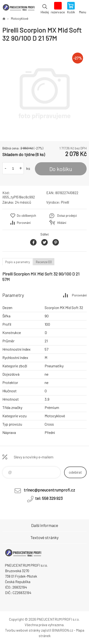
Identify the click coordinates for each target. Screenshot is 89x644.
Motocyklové (20, 19)
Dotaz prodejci (67, 216)
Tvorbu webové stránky (23, 630)
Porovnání (24, 223)
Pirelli (65, 202)
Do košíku (61, 169)
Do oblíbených (26, 216)
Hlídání (62, 223)
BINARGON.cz (63, 630)
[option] (44, 92)
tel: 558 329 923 (49, 498)
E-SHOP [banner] (19, 8)
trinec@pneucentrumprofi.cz (49, 490)
